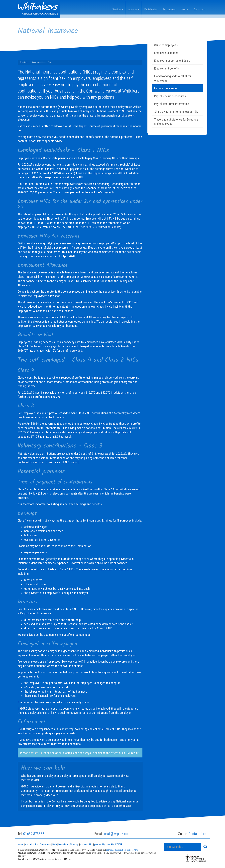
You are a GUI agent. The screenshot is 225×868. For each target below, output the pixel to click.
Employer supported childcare (172, 61)
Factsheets (151, 9)
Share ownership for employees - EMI (177, 112)
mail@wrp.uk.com (117, 834)
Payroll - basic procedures (170, 96)
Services (118, 9)
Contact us (199, 9)
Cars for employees (166, 45)
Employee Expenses (166, 53)
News (185, 9)
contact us (35, 753)
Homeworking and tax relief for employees (173, 78)
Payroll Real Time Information (172, 104)
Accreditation (32, 844)
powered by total (108, 844)
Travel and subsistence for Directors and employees (176, 122)
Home (21, 844)
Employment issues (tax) (42, 62)
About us (134, 9)
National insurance (166, 88)
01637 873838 (34, 834)
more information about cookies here (122, 850)
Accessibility (86, 844)
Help (55, 844)
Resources (169, 9)
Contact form (198, 834)
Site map (74, 844)
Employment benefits (167, 68)
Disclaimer (63, 844)
